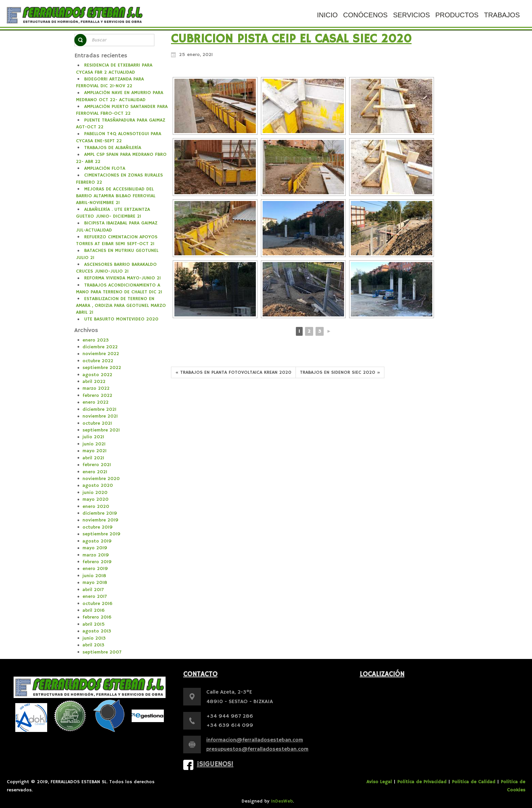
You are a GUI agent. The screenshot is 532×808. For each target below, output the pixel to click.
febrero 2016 (97, 617)
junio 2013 (94, 638)
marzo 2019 (96, 555)
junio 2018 (94, 576)
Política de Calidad (474, 782)
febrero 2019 (97, 562)
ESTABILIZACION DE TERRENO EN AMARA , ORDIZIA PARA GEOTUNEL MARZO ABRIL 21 (121, 306)
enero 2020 (96, 507)
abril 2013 (93, 645)
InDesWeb (282, 801)
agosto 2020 (98, 485)
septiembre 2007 (102, 652)
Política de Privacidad (422, 782)
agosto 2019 (97, 541)
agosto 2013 (97, 631)
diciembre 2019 (100, 513)
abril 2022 (94, 382)
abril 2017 (93, 590)
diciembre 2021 (99, 409)
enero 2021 (95, 472)
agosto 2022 (97, 375)
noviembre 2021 (100, 416)
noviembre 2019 (100, 520)
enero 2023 (96, 340)
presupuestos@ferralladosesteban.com (257, 749)
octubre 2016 (97, 604)
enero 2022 (96, 402)
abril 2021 (93, 458)
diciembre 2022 (100, 347)
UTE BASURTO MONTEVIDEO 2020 (121, 319)
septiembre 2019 (101, 534)
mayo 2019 (95, 548)
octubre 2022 (98, 361)
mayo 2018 (95, 583)
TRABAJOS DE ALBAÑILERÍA (113, 148)
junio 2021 (94, 444)
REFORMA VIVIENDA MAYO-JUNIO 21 (122, 278)
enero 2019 (95, 569)
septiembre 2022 (102, 368)
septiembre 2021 (101, 430)
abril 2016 (93, 610)
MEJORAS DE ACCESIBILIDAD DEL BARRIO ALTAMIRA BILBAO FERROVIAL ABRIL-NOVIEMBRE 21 (116, 196)
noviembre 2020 (101, 479)
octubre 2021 (97, 423)
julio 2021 (93, 437)
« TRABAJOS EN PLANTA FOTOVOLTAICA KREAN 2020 (233, 372)
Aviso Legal (379, 782)
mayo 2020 (96, 499)
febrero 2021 (97, 465)
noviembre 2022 (101, 354)
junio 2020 (95, 493)
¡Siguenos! (215, 764)
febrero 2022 (97, 396)
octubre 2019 (98, 527)
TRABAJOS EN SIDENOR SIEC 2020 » (340, 372)
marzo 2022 (96, 388)
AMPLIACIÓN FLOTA (105, 168)
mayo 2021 (94, 451)
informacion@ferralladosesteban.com (255, 740)
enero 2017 (95, 596)
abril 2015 (94, 624)
